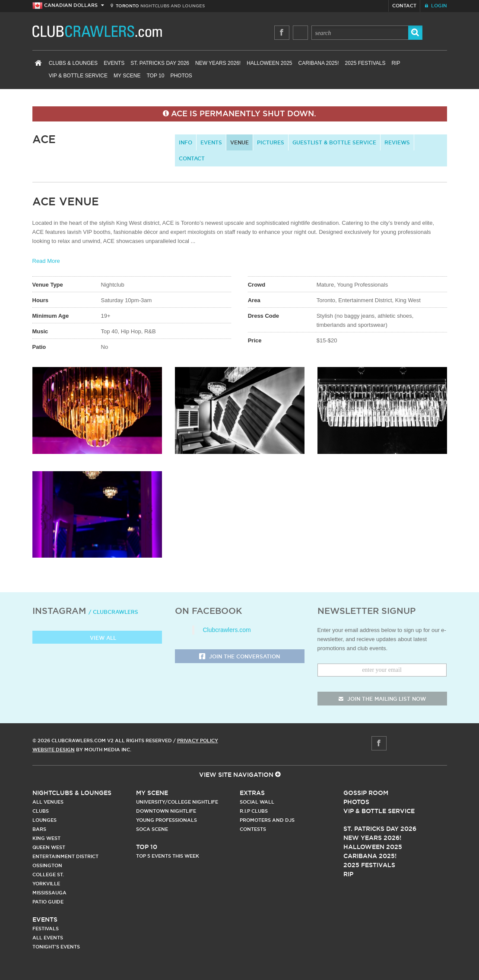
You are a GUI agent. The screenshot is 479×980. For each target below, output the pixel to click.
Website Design (54, 750)
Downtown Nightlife (166, 811)
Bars (39, 829)
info (186, 142)
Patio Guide (48, 902)
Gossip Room (366, 793)
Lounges (44, 820)
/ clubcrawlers (113, 612)
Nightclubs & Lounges (72, 793)
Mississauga (49, 893)
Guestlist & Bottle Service (334, 142)
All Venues (48, 802)
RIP (396, 63)
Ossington (47, 865)
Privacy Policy (198, 741)
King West (46, 838)
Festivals (46, 929)
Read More (46, 261)
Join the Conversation (239, 657)
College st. (48, 875)
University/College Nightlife (177, 802)
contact (192, 158)
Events (114, 63)
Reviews (397, 142)
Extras (252, 793)
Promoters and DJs (267, 820)
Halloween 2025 (269, 63)
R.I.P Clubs (254, 811)
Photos (181, 76)
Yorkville (46, 884)
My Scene (127, 76)
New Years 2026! (218, 63)
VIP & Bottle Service (78, 76)
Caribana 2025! (319, 63)
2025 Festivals (365, 63)
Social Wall (257, 802)
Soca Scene (152, 829)
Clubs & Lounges (73, 63)
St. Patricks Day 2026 (160, 63)
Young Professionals (167, 820)
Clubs (41, 811)
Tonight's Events (56, 947)
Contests (253, 829)
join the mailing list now (382, 699)
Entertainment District (65, 856)
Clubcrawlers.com (227, 630)
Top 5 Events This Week (168, 856)
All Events (48, 938)
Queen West (49, 847)
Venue (239, 142)
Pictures (271, 142)
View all (97, 638)
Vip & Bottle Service (379, 811)
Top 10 (156, 76)
